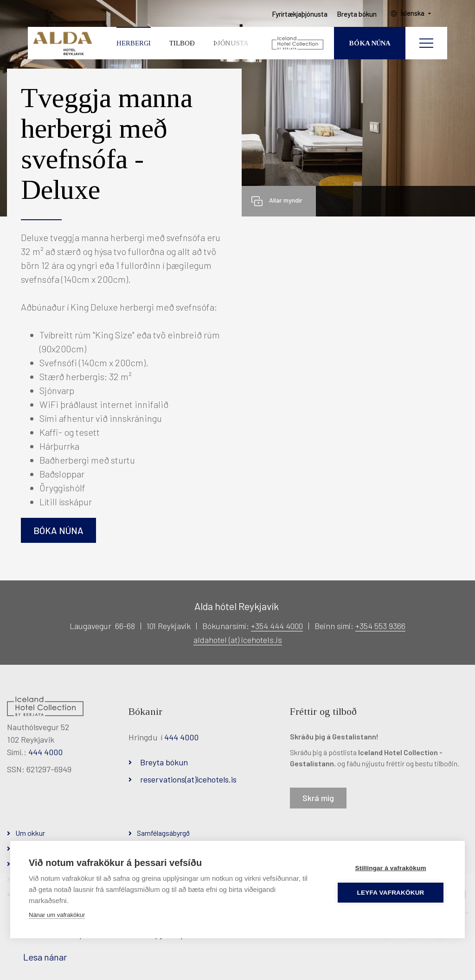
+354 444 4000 (277, 626)
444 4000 (45, 752)
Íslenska (414, 14)
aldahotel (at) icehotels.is (238, 640)
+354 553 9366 (380, 626)
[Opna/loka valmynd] (426, 44)
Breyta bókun (164, 762)
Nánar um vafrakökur (57, 915)
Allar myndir (286, 200)
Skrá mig (318, 798)
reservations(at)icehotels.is (188, 779)
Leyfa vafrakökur (391, 893)
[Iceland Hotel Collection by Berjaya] (298, 44)
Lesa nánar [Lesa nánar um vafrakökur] (45, 957)
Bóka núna (58, 530)
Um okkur (30, 833)
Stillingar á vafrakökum (391, 868)
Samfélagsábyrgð (163, 833)
